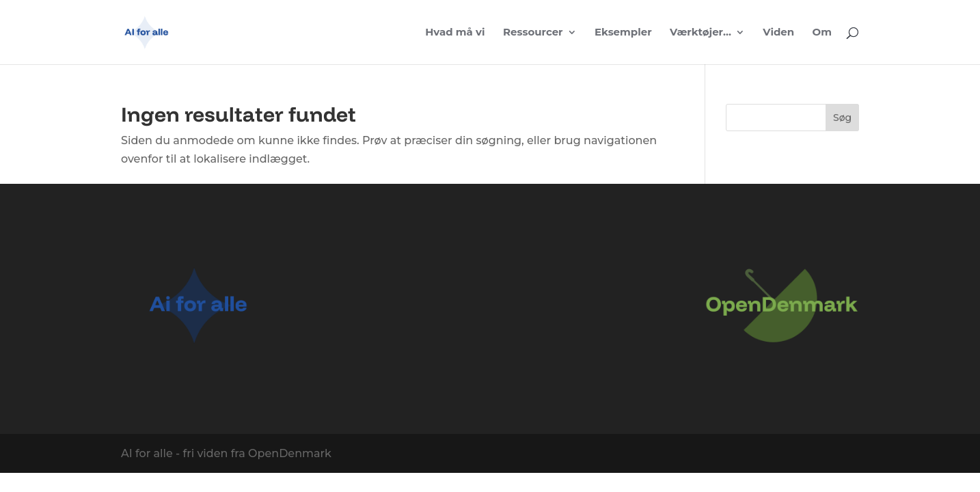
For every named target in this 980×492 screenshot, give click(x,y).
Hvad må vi (455, 33)
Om (822, 33)
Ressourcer (533, 33)
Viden (778, 33)
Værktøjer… (700, 33)
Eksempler (623, 33)
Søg (842, 118)
